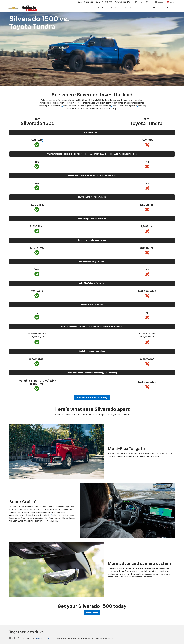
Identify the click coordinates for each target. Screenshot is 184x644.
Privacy (53, 638)
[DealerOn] (15, 638)
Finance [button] (142, 8)
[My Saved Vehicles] (170, 2)
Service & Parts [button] (153, 8)
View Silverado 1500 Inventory (92, 398)
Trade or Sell (123, 8)
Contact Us (92, 613)
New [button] (103, 8)
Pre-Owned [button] (112, 8)
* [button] (62, 106)
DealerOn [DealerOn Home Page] (39, 638)
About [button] (173, 8)
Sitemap (46, 638)
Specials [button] (133, 8)
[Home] (99, 8)
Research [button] (165, 8)
